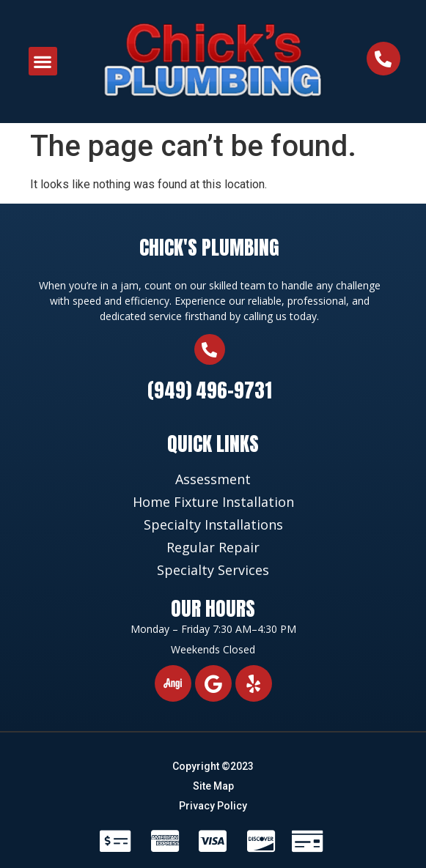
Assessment (213, 479)
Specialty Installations (213, 524)
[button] (43, 61)
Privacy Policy (213, 806)
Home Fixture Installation (213, 502)
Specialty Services (213, 570)
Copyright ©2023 (213, 766)
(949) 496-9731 (210, 390)
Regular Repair (213, 547)
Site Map (213, 786)
